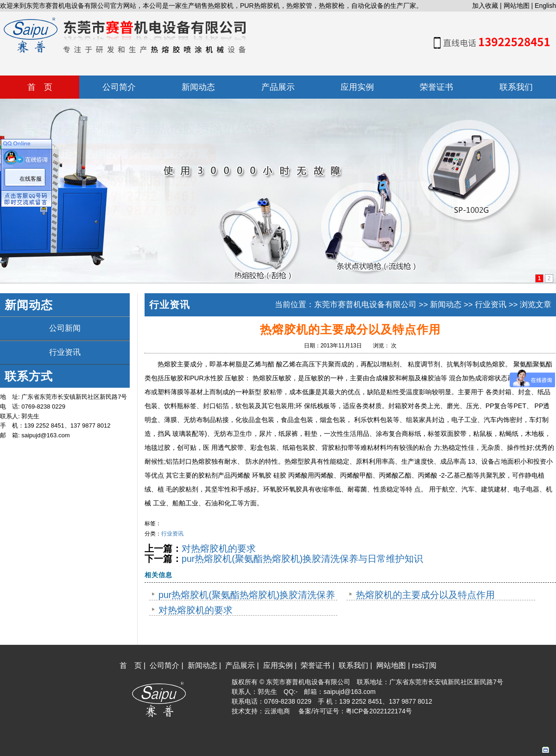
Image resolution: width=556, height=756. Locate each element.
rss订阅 (424, 665)
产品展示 (240, 665)
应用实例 (278, 665)
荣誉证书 (316, 665)
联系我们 (354, 665)
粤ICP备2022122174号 (379, 711)
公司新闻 (65, 328)
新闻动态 (446, 305)
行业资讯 (65, 352)
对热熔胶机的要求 (219, 548)
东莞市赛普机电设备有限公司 (365, 305)
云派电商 (277, 711)
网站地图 (517, 6)
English (545, 6)
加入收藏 (485, 6)
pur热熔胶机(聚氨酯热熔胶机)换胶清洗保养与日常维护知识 (302, 559)
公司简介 (164, 665)
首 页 (131, 665)
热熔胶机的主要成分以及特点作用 (425, 595)
